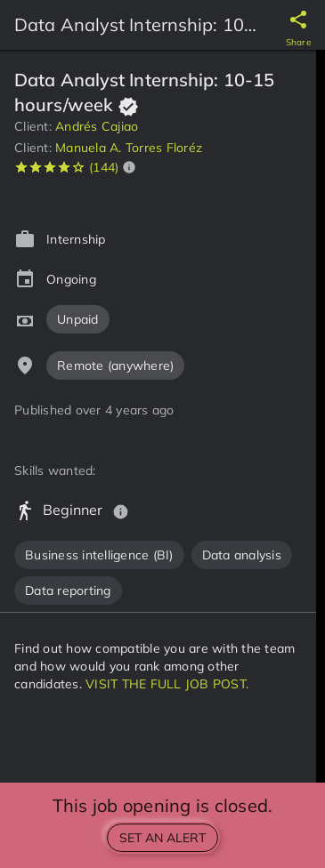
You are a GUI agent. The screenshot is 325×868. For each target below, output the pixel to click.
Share (298, 42)
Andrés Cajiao (97, 126)
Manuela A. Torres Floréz (129, 148)
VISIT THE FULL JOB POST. (167, 684)
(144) (104, 167)
